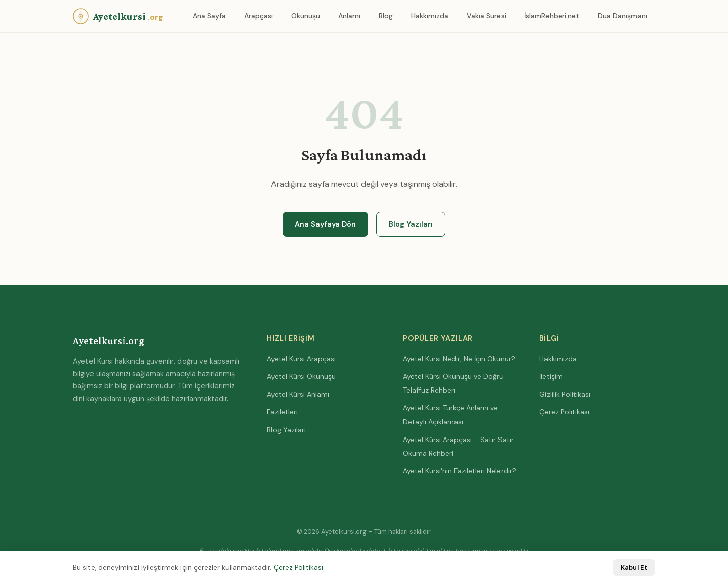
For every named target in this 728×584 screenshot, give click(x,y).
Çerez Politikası (564, 412)
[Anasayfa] (118, 16)
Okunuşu (306, 16)
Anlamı (349, 16)
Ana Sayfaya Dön (325, 224)
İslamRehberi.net (552, 16)
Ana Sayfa (209, 16)
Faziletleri (282, 412)
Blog (386, 16)
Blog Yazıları (411, 224)
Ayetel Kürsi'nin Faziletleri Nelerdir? (460, 471)
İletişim (551, 376)
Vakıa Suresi (486, 16)
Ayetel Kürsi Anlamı (298, 394)
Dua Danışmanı (622, 16)
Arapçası (259, 16)
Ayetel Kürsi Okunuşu (301, 376)
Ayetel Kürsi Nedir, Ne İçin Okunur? (459, 359)
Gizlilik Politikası (565, 394)
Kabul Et (634, 568)
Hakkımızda (430, 16)
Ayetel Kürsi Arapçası (301, 359)
